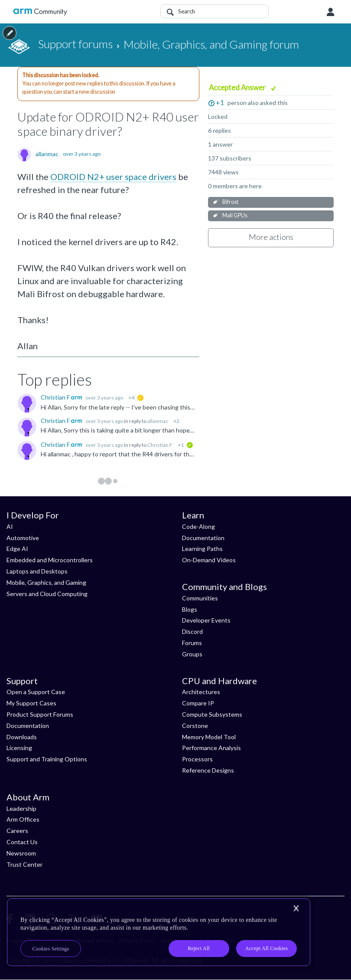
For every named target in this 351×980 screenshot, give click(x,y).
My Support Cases (31, 703)
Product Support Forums (40, 714)
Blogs (190, 609)
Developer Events (206, 620)
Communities (200, 598)
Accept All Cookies (266, 948)
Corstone (195, 726)
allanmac (47, 154)
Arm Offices (23, 819)
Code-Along (198, 526)
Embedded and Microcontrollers (50, 560)
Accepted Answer (238, 87)
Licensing (19, 748)
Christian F (56, 397)
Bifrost (230, 202)
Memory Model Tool (209, 737)
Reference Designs (208, 770)
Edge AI (17, 549)
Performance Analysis (211, 748)
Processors (197, 759)
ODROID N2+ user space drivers (113, 177)
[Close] (296, 908)
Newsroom (21, 853)
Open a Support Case (36, 692)
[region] (159, 932)
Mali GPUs (235, 215)
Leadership (21, 808)
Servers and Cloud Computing (47, 594)
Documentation (203, 538)
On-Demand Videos (209, 560)
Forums (192, 643)
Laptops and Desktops (37, 571)
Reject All (199, 948)
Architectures (201, 692)
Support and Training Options (47, 759)
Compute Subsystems (212, 714)
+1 (220, 102)
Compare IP (198, 703)
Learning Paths (202, 549)
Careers (17, 831)
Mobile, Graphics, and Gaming (46, 582)
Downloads (22, 737)
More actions (271, 237)
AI (10, 526)
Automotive (23, 538)
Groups (192, 654)
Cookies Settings (51, 949)
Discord (192, 631)
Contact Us (22, 842)
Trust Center (24, 864)
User (331, 12)
